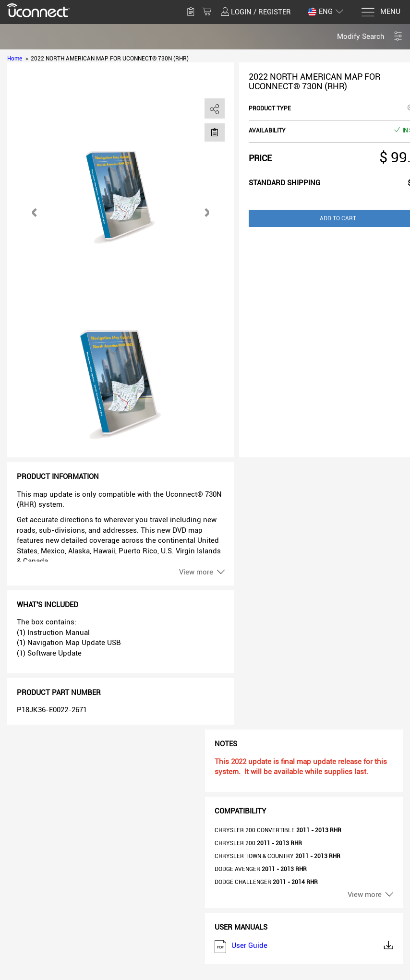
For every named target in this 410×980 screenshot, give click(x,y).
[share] (215, 109)
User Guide (304, 947)
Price (260, 158)
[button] (370, 37)
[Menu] (380, 12)
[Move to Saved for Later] (215, 132)
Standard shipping (284, 183)
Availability (267, 131)
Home (15, 59)
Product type (270, 108)
